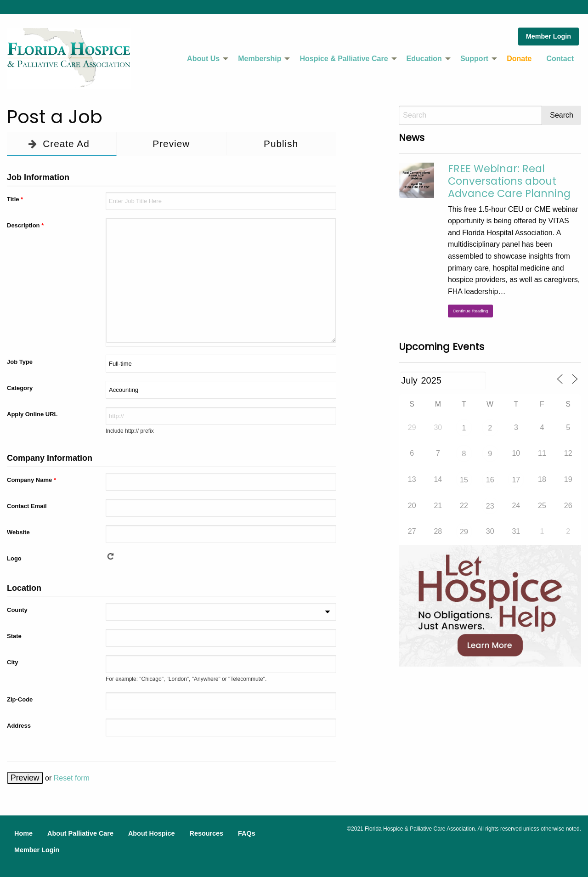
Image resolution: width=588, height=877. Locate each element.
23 (490, 506)
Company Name (31, 480)
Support (474, 59)
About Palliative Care (80, 833)
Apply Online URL (32, 414)
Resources (206, 833)
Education (424, 59)
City (13, 662)
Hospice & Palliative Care (344, 59)
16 (490, 480)
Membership (260, 59)
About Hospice (152, 833)
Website (18, 532)
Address (19, 726)
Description (25, 225)
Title (15, 199)
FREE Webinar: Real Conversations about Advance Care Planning (509, 181)
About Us (203, 59)
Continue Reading (471, 311)
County (17, 610)
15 (464, 480)
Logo (14, 558)
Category (20, 388)
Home (23, 833)
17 (516, 480)
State (14, 636)
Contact (560, 59)
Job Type (20, 362)
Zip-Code (20, 699)
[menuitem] (205, 59)
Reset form (72, 778)
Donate (519, 59)
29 (464, 532)
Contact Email (27, 506)
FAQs (247, 833)
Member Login (548, 36)
